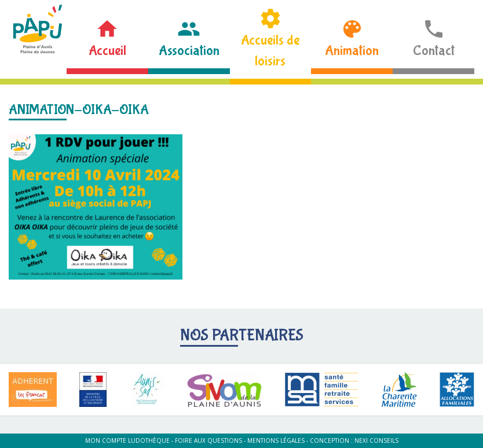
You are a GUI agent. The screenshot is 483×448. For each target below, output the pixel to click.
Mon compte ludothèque (127, 440)
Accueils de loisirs (270, 51)
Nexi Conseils (376, 440)
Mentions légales (276, 440)
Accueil (107, 51)
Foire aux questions (208, 440)
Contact (434, 51)
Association (189, 51)
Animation (352, 51)
